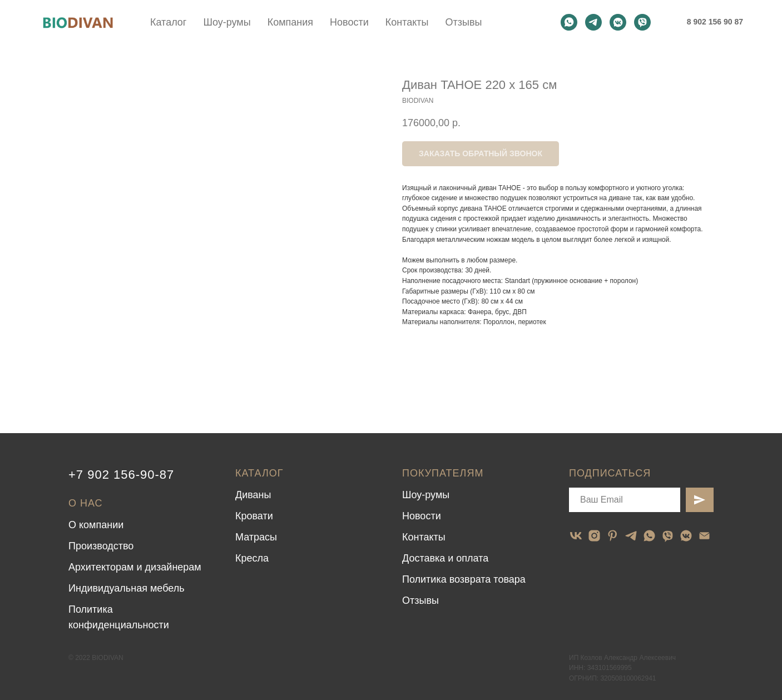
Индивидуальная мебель (127, 588)
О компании (96, 525)
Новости (349, 22)
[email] (704, 536)
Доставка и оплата (445, 558)
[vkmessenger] (618, 22)
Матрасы (256, 537)
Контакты (407, 22)
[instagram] (594, 536)
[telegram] (593, 22)
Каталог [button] (168, 22)
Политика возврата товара (464, 579)
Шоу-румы (227, 22)
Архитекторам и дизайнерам (135, 567)
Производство (101, 546)
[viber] (642, 22)
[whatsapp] (569, 22)
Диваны (253, 495)
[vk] (576, 536)
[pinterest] (613, 536)
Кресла (252, 558)
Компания (290, 22)
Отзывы (463, 22)
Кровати (254, 516)
